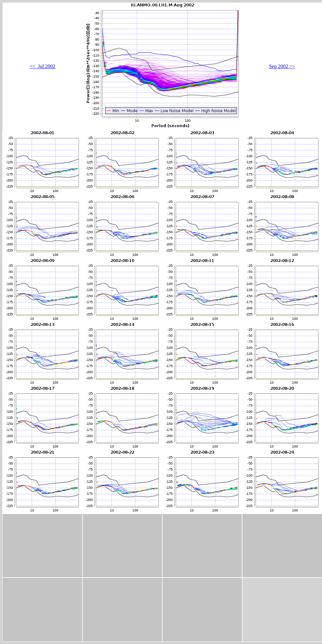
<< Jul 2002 (43, 66)
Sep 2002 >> (282, 66)
